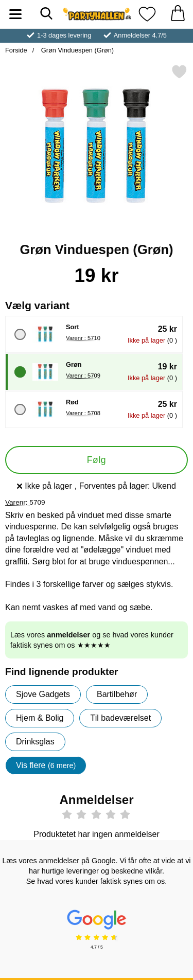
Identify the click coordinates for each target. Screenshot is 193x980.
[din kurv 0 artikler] (178, 14)
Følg (97, 460)
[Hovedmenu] (15, 14)
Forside (16, 50)
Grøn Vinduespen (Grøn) (76, 50)
